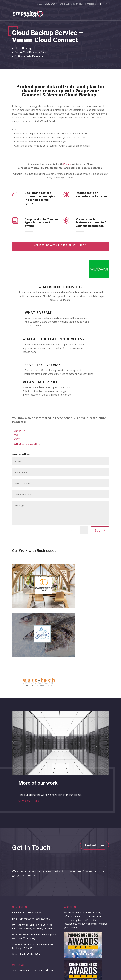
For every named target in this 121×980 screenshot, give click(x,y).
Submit (100, 530)
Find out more (94, 845)
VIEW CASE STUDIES (30, 801)
